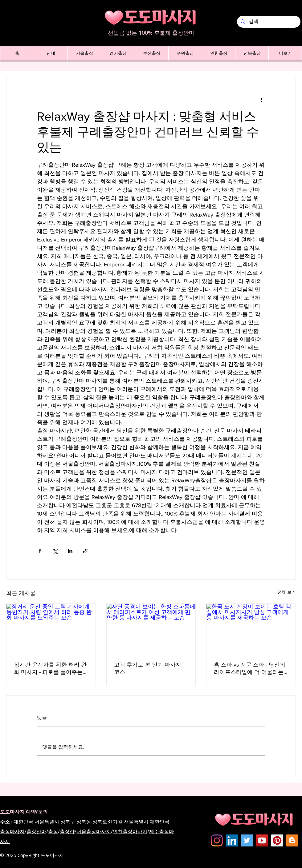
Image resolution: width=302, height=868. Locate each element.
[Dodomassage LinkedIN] (232, 840)
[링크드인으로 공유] (70, 551)
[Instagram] (217, 840)
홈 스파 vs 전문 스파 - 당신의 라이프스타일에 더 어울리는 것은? (250, 669)
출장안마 (36, 831)
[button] (51, 53)
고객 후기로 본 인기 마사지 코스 (148, 668)
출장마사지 (12, 831)
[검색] (268, 22)
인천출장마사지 (130, 831)
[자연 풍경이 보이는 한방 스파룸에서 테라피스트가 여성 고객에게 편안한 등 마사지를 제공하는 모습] (151, 629)
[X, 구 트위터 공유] (55, 551)
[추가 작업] (261, 99)
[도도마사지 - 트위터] (247, 840)
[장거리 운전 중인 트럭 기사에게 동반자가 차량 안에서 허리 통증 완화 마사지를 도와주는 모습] (51, 629)
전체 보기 (287, 592)
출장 (53, 831)
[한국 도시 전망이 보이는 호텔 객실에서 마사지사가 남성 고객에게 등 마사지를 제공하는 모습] (251, 629)
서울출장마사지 (94, 831)
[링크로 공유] (85, 551)
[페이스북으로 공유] (40, 551)
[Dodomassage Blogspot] (292, 840)
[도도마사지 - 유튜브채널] (262, 840)
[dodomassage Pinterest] (277, 840)
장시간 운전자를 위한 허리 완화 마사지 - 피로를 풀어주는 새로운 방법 (50, 669)
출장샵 (67, 831)
